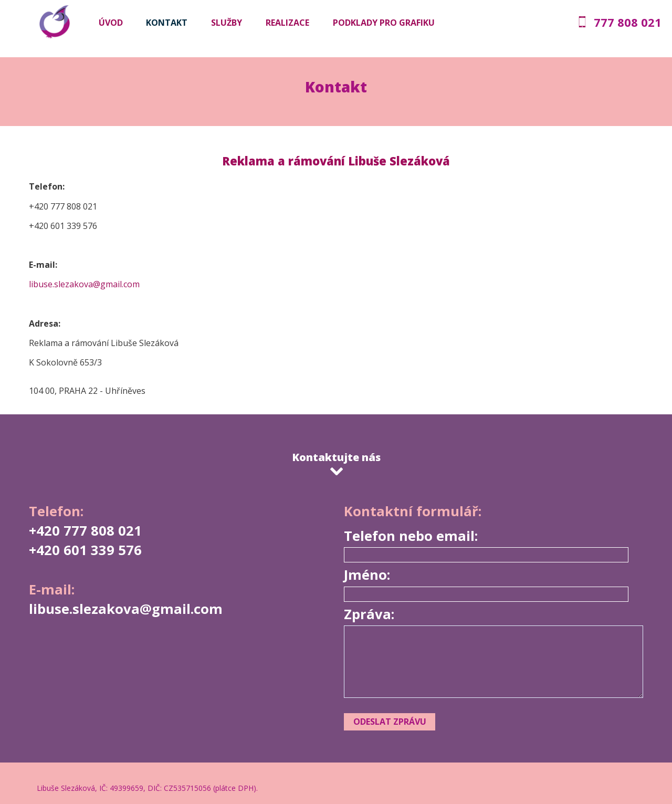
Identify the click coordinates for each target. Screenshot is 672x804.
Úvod (111, 23)
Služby (227, 23)
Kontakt (167, 23)
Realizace (287, 23)
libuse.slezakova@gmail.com (84, 284)
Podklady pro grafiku (384, 23)
